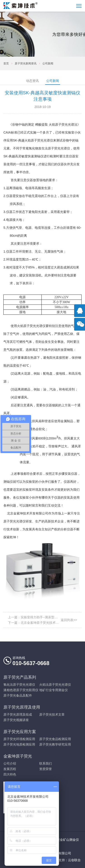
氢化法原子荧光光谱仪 (19, 685)
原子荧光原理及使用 (22, 707)
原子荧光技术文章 (52, 714)
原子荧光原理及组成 (18, 714)
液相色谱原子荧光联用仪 (21, 690)
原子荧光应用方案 (20, 732)
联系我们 (46, 763)
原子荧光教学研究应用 (55, 744)
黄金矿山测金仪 (68, 840)
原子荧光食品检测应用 (55, 739)
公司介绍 (10, 763)
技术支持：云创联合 (66, 860)
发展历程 (10, 769)
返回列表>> (69, 620)
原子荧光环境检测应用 (19, 739)
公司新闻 (48, 63)
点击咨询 (81, 313)
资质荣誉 (46, 769)
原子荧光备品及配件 (18, 695)
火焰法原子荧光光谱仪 (55, 685)
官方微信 (81, 327)
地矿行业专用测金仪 (53, 690)
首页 (6, 63)
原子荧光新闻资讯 (26, 63)
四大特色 (10, 774)
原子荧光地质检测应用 (19, 744)
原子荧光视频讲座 (16, 720)
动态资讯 (32, 81)
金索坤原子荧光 (18, 756)
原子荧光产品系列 (20, 677)
